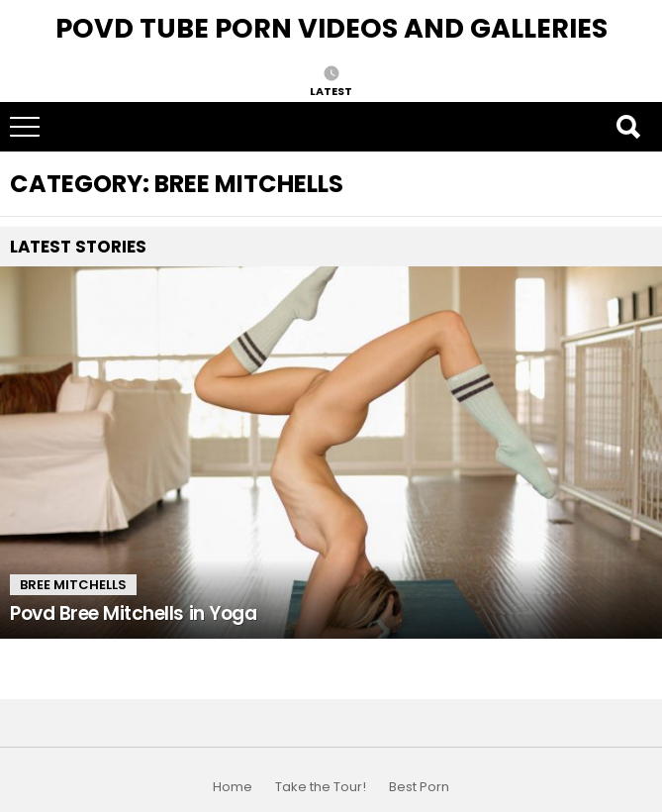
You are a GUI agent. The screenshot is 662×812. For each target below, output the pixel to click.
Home (233, 787)
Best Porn (419, 787)
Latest (331, 90)
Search (627, 127)
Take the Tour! (321, 787)
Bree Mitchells (73, 585)
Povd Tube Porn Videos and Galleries (331, 28)
